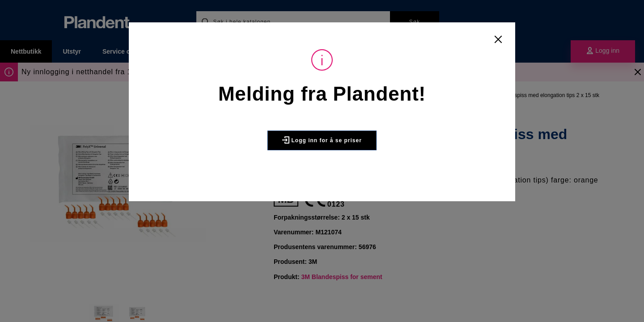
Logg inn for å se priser (322, 140)
